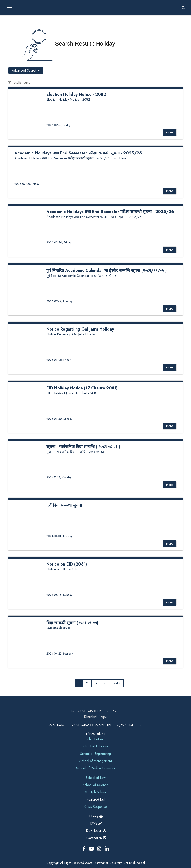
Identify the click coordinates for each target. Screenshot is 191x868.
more (170, 132)
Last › (116, 683)
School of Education (95, 746)
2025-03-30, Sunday (59, 419)
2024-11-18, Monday (59, 477)
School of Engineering (95, 754)
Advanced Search (26, 70)
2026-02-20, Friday (27, 184)
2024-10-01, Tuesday (59, 536)
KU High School (95, 792)
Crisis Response (96, 807)
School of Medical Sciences (96, 768)
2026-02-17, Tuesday (59, 301)
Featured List (96, 799)
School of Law (96, 778)
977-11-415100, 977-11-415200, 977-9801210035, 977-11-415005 (96, 725)
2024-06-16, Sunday (59, 595)
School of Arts (96, 739)
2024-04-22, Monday (60, 654)
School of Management (96, 761)
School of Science (95, 785)
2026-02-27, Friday (58, 125)
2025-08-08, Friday (59, 360)
